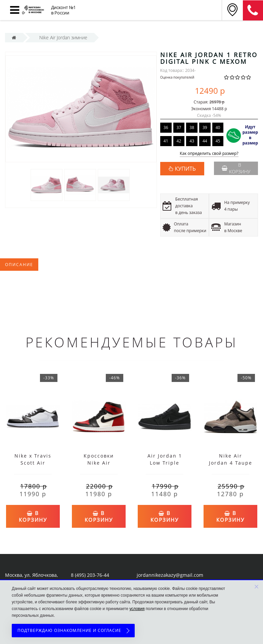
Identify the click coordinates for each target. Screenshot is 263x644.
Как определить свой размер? (209, 154)
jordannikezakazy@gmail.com (170, 575)
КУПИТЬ (185, 169)
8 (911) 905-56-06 (253, 10)
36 (166, 127)
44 (205, 141)
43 (192, 141)
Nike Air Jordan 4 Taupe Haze (231, 463)
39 (205, 127)
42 (179, 141)
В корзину (236, 168)
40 (218, 127)
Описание (19, 265)
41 (166, 141)
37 (179, 127)
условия (137, 609)
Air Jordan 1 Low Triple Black (165, 463)
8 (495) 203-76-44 (90, 575)
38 (192, 127)
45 (218, 141)
